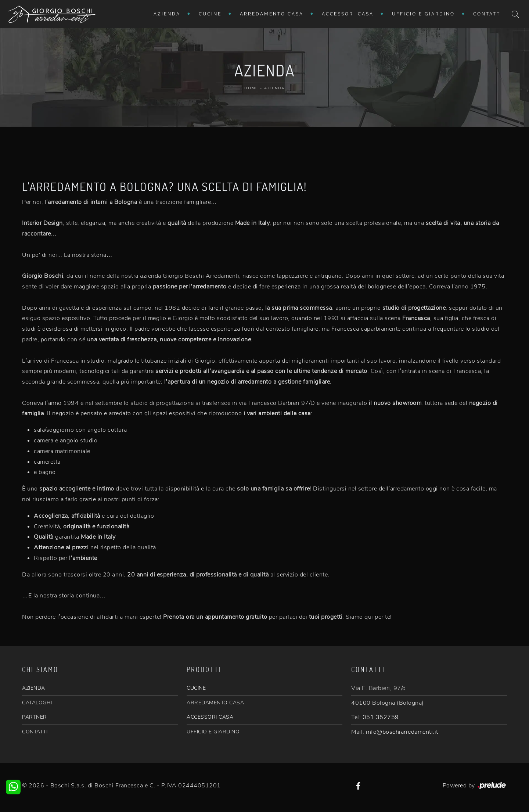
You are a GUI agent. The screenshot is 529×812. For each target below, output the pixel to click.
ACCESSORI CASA (210, 717)
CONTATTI (35, 732)
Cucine (210, 14)
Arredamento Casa (272, 14)
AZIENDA (34, 688)
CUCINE (196, 688)
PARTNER (35, 717)
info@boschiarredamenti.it (402, 732)
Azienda (167, 14)
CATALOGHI (37, 703)
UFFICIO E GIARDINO (213, 732)
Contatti (488, 14)
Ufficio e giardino (423, 14)
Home (251, 88)
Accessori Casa (348, 14)
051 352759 (381, 717)
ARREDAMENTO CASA (215, 703)
